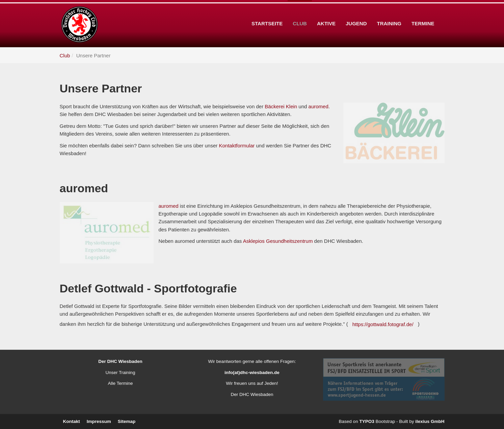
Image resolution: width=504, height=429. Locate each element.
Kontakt (72, 421)
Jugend (356, 13)
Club (300, 13)
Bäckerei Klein (281, 106)
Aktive (326, 13)
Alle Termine (120, 383)
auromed (319, 106)
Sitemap (127, 421)
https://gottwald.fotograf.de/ (383, 324)
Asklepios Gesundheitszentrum (278, 241)
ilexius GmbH (430, 421)
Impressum (99, 421)
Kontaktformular (237, 146)
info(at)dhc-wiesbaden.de (252, 373)
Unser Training (121, 373)
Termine (423, 13)
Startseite (267, 13)
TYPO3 (367, 421)
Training (389, 13)
